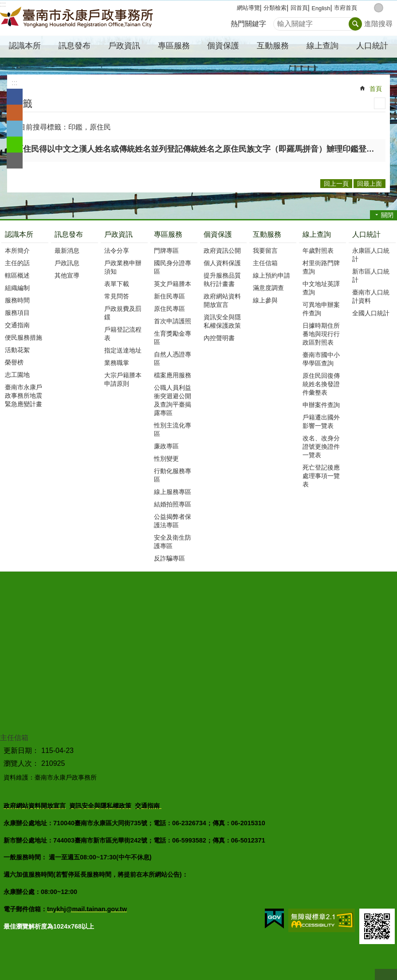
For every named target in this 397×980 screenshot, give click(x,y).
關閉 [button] (387, 215)
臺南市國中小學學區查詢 (321, 359)
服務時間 (17, 300)
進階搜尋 (378, 24)
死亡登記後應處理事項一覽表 (321, 476)
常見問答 (117, 296)
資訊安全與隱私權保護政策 (222, 321)
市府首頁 (346, 8)
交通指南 (17, 325)
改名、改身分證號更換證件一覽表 (321, 447)
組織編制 (17, 288)
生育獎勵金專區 (173, 338)
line (15, 145)
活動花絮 (17, 350)
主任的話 (17, 263)
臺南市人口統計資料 (371, 296)
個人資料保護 (222, 263)
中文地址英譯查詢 (321, 288)
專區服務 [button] (174, 46)
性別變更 (166, 459)
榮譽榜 (14, 362)
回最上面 (386, 974)
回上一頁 (336, 184)
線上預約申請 (271, 275)
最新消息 (67, 251)
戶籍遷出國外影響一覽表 (321, 421)
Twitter (15, 129)
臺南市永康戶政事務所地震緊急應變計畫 (24, 396)
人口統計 (366, 234)
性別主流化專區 (173, 429)
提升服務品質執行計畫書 (222, 280)
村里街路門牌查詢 (321, 267)
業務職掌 (117, 363)
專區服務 (168, 234)
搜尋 (280, 22)
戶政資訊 (118, 234)
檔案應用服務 (173, 375)
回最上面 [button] (369, 184)
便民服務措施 (24, 337)
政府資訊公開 (222, 251)
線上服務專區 (173, 492)
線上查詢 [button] (322, 46)
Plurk (15, 113)
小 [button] (369, 8)
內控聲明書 (219, 338)
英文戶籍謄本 (173, 284)
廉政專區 (166, 446)
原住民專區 (169, 309)
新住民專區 (169, 296)
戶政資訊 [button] (124, 46)
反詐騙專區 (169, 558)
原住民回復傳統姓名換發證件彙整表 (321, 384)
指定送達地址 (123, 350)
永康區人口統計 (371, 255)
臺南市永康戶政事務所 (78, 18)
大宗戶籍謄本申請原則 (123, 379)
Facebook (15, 97)
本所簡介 (17, 251)
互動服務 (267, 234)
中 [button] (379, 8)
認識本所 (19, 234)
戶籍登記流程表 (123, 334)
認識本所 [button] (25, 46)
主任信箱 (265, 263)
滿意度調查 (268, 288)
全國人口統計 (371, 313)
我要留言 (265, 251)
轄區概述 (17, 275)
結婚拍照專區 (173, 504)
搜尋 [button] (355, 24)
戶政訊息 (67, 263)
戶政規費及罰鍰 (123, 313)
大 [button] (388, 8)
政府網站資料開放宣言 (222, 300)
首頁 (376, 89)
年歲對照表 (318, 251)
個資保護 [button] (223, 46)
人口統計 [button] (372, 46)
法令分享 (117, 251)
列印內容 (380, 103)
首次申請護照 (173, 321)
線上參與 (265, 300)
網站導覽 (248, 8)
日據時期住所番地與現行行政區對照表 (321, 334)
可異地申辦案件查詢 (321, 309)
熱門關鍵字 (248, 24)
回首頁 (299, 8)
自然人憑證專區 (173, 359)
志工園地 (17, 375)
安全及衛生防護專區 (173, 542)
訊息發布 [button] (75, 46)
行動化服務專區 (173, 475)
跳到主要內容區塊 (5, 5)
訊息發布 (69, 234)
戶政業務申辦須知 (123, 267)
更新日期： (21, 751)
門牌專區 (166, 251)
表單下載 (117, 284)
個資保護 (218, 234)
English (321, 8)
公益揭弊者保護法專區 (173, 521)
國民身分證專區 (173, 267)
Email (15, 161)
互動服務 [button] (273, 46)
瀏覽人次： (21, 763)
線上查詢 (317, 234)
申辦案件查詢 (321, 405)
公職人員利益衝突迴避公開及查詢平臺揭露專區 (173, 400)
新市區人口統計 (371, 276)
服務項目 (17, 313)
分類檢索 (275, 8)
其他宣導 (67, 275)
